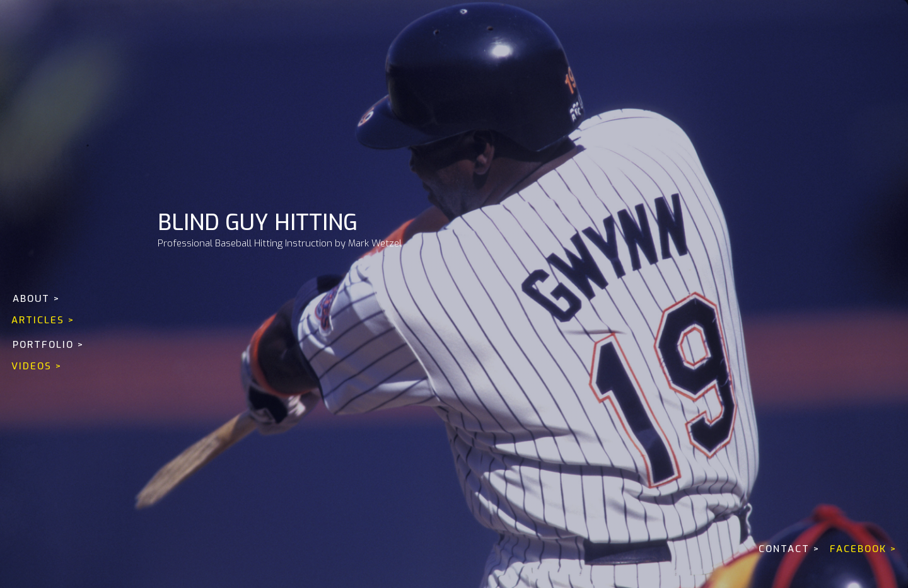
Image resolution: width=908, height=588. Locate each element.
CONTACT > (789, 549)
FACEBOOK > (863, 549)
